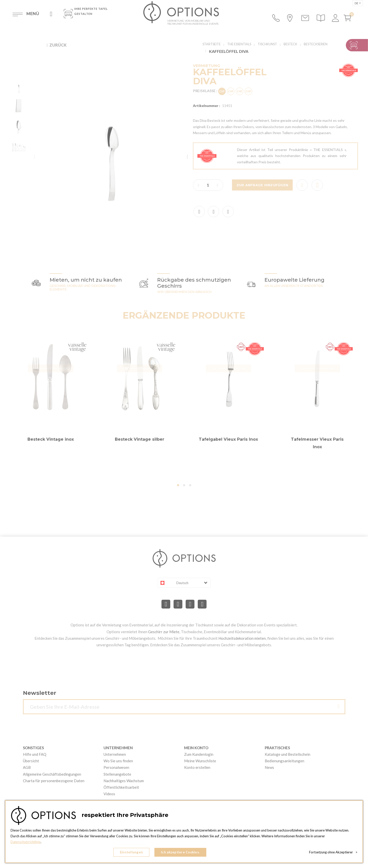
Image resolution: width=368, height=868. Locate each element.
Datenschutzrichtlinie (26, 843)
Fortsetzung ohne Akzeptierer (333, 853)
